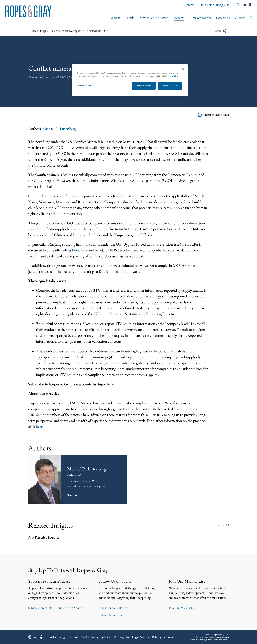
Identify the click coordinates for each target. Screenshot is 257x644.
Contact (189, 5)
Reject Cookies (143, 86)
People (130, 18)
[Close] (183, 69)
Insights (179, 18)
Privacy (157, 637)
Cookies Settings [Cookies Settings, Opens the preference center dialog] (85, 85)
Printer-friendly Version (213, 115)
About (115, 18)
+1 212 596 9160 (92, 481)
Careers (240, 18)
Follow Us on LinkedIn (113, 608)
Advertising (57, 637)
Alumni (73, 637)
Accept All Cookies (170, 86)
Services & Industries (154, 18)
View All (224, 525)
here (76, 250)
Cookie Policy (90, 637)
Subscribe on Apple (40, 608)
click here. (177, 76)
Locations (223, 18)
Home (33, 31)
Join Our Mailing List (215, 5)
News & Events (200, 18)
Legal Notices (141, 637)
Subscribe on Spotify (70, 608)
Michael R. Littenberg (59, 129)
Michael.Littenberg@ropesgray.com (86, 486)
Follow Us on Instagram (113, 615)
